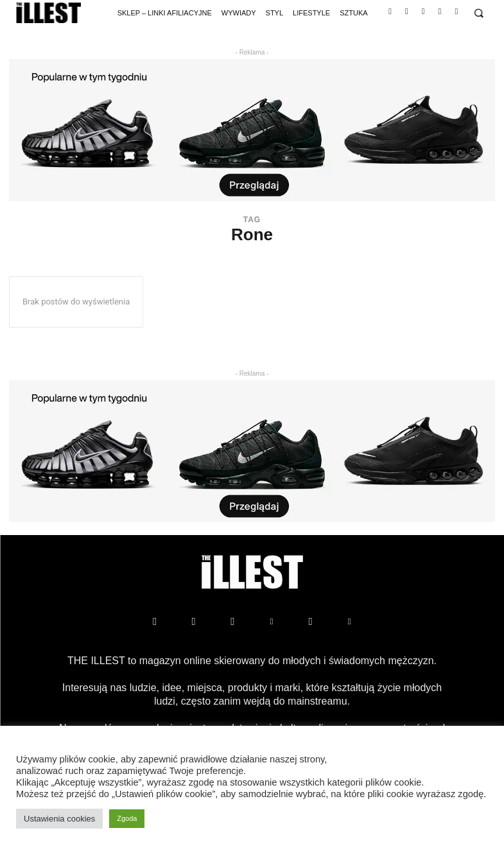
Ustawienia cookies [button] (59, 819)
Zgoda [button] (127, 818)
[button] (479, 13)
